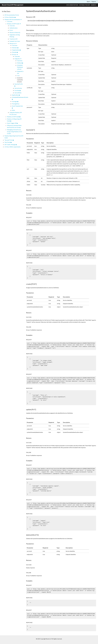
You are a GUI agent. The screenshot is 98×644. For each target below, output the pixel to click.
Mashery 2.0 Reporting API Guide (14, 120)
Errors (11, 30)
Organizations (16, 50)
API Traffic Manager (10, 145)
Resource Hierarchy (15, 32)
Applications (15, 95)
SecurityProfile (19, 84)
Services (14, 54)
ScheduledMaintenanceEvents (18, 97)
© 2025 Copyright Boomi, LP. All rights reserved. (49, 639)
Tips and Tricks (9, 140)
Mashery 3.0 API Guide (13, 24)
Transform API (14, 39)
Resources (12, 43)
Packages (15, 101)
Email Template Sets (17, 106)
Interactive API (85, 5)
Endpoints (17, 59)
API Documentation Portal (12, 15)
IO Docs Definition (10, 17)
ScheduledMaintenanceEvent (20, 67)
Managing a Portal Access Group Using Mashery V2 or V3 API (15, 132)
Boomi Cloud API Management (13, 5)
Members (15, 48)
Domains (14, 52)
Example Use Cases (15, 41)
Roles (14, 110)
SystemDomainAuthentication (20, 80)
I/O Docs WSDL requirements (12, 147)
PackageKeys (16, 104)
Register (94, 1)
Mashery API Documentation (12, 19)
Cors (18, 76)
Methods (20, 63)
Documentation (72, 5)
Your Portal (8, 142)
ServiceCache (18, 88)
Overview (10, 21)
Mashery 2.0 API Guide (13, 117)
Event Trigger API (12, 123)
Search (94, 5)
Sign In (89, 1)
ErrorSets (17, 90)
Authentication (14, 28)
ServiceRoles (18, 93)
